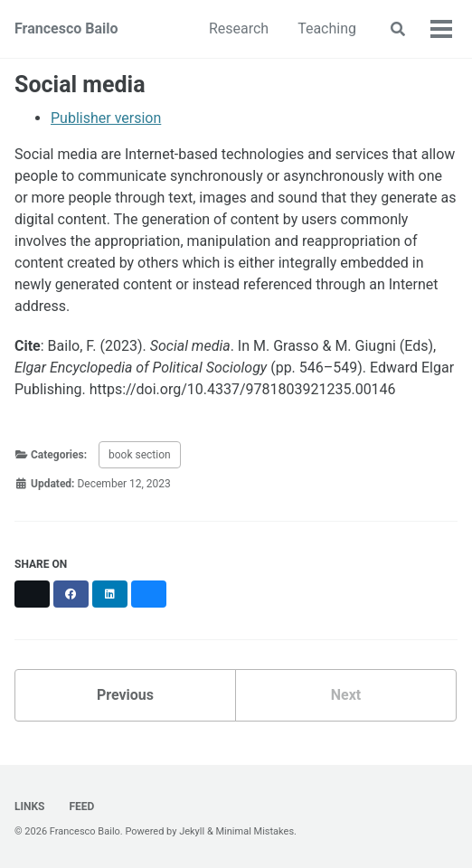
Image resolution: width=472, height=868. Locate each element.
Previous (125, 695)
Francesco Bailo (66, 28)
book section (140, 455)
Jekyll (192, 831)
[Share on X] (32, 594)
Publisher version (106, 118)
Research (239, 28)
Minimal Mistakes (255, 831)
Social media (80, 85)
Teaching (327, 28)
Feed (80, 807)
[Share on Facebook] (71, 594)
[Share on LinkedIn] (110, 594)
